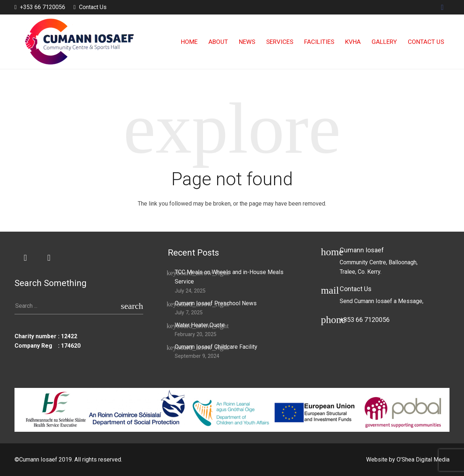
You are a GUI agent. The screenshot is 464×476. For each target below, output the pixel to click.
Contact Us (93, 7)
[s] (79, 306)
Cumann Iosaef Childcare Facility (216, 347)
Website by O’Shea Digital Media (408, 460)
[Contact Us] (330, 296)
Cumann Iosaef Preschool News (216, 303)
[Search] (132, 306)
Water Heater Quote (200, 325)
